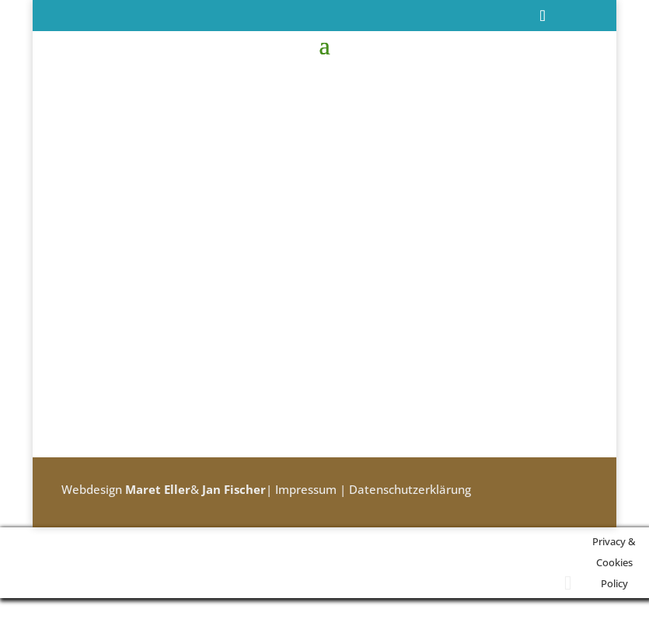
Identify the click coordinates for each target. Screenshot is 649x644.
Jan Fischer (234, 489)
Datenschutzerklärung (410, 489)
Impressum (306, 489)
